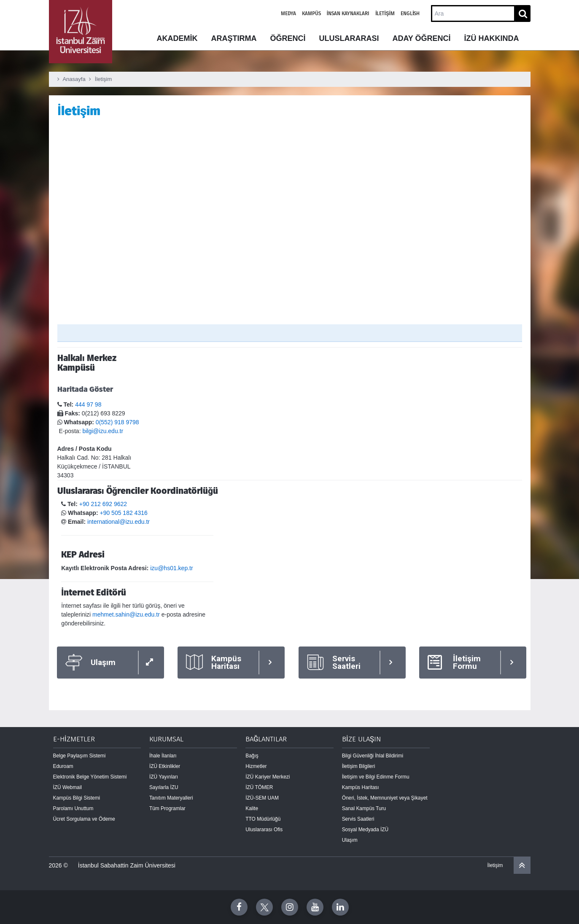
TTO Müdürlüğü (263, 819)
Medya (288, 13)
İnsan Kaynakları (348, 13)
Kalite (252, 808)
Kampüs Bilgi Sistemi (77, 798)
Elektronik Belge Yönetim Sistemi (90, 777)
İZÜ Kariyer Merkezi (268, 777)
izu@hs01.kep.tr (171, 568)
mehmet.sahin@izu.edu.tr (126, 614)
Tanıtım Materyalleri (171, 798)
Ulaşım (350, 840)
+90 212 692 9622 (103, 504)
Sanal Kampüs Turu (364, 808)
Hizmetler (256, 766)
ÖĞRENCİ (288, 38)
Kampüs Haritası (361, 787)
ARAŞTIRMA (234, 38)
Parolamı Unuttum (73, 808)
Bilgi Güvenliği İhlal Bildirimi (373, 756)
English (410, 13)
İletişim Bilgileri (359, 766)
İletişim (385, 13)
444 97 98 (88, 404)
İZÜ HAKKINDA (492, 38)
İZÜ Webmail (68, 787)
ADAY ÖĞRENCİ (421, 38)
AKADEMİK (177, 38)
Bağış (252, 756)
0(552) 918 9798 (117, 422)
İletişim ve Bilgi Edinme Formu (376, 777)
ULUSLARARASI (349, 38)
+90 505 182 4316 (123, 513)
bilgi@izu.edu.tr (103, 431)
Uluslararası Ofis (264, 830)
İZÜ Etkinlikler (165, 766)
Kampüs (311, 13)
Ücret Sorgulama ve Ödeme (84, 819)
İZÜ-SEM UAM (262, 798)
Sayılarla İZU (164, 787)
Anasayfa (74, 79)
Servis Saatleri (358, 819)
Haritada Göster (85, 389)
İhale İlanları (163, 756)
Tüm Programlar (167, 808)
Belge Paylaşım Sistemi (79, 756)
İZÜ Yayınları (164, 777)
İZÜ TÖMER (259, 787)
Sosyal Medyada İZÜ (365, 830)
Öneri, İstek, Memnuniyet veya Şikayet (385, 798)
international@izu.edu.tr (118, 522)
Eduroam (63, 766)
